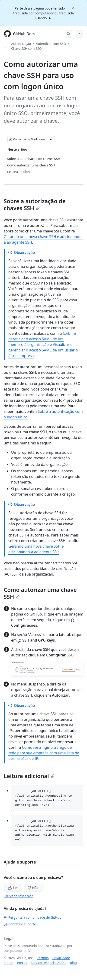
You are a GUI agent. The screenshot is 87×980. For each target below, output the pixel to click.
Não (33, 888)
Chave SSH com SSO (26, 48)
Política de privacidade (18, 896)
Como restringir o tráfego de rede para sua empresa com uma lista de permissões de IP (44, 753)
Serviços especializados (48, 963)
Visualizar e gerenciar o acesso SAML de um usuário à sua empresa (43, 350)
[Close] (74, 8)
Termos (43, 958)
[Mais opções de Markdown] (51, 139)
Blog (73, 963)
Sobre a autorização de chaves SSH (35, 204)
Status (8, 963)
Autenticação (21, 44)
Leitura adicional (29, 776)
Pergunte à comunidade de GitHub (32, 917)
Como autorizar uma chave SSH (40, 593)
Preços (22, 963)
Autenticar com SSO (51, 44)
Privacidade (61, 958)
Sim (13, 888)
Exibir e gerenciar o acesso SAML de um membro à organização (42, 339)
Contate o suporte (20, 924)
